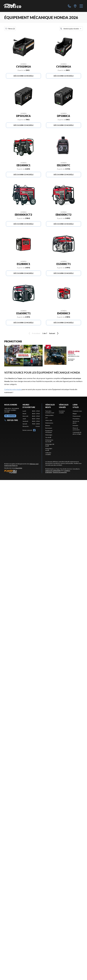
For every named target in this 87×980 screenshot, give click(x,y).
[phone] (69, 6)
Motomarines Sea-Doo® (49, 441)
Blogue (75, 414)
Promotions (76, 419)
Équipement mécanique (49, 431)
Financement (77, 416)
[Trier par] (71, 29)
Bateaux (48, 425)
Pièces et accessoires (76, 429)
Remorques (49, 428)
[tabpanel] (31, 419)
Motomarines (49, 423)
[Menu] (81, 6)
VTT (46, 418)
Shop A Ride (19, 468)
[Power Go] (23, 471)
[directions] (75, 6)
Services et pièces (76, 422)
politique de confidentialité (53, 471)
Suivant (54, 333)
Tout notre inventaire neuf (50, 412)
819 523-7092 (11, 420)
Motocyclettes (49, 415)
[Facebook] (34, 430)
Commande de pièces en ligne (77, 433)
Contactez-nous (77, 411)
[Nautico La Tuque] (12, 6)
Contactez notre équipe (13, 389)
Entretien (75, 425)
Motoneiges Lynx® (49, 449)
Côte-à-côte (49, 420)
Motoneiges (49, 435)
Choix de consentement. (60, 472)
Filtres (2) (10, 29)
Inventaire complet (62, 412)
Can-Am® (48, 437)
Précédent (34, 333)
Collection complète (48, 454)
